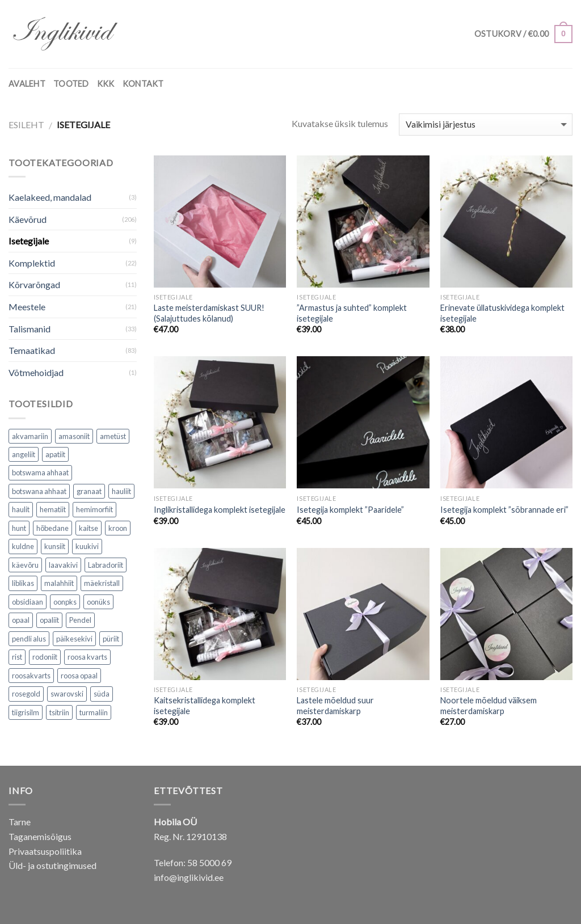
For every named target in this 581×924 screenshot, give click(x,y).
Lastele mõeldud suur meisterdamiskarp (335, 706)
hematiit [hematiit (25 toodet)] (53, 509)
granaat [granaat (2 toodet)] (89, 491)
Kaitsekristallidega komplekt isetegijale (205, 706)
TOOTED (71, 84)
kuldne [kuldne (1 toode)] (23, 546)
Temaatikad (32, 350)
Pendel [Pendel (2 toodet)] (80, 620)
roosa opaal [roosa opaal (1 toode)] (79, 676)
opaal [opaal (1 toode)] (21, 620)
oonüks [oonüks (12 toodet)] (98, 602)
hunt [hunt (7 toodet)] (19, 528)
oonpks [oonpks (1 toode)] (65, 602)
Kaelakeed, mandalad (50, 197)
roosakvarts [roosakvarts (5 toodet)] (31, 676)
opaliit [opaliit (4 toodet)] (49, 620)
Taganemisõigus (40, 836)
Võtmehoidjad (36, 372)
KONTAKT (143, 84)
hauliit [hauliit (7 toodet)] (121, 491)
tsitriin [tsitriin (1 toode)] (59, 712)
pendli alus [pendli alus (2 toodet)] (29, 639)
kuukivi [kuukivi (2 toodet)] (87, 546)
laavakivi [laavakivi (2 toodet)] (63, 565)
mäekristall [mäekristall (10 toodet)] (102, 583)
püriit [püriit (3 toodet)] (111, 639)
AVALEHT (27, 84)
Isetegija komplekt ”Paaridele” (350, 510)
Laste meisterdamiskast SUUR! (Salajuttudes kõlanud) (209, 313)
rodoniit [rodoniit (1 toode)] (45, 657)
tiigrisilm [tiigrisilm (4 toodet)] (26, 712)
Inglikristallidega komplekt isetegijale (220, 510)
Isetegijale (29, 241)
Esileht (26, 125)
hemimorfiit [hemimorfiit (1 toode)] (94, 509)
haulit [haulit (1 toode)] (21, 509)
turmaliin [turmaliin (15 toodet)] (94, 712)
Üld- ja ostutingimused (52, 865)
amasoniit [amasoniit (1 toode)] (74, 436)
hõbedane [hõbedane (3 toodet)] (52, 528)
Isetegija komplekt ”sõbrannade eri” (504, 510)
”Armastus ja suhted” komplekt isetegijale (352, 313)
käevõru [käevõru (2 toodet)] (25, 565)
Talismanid (30, 329)
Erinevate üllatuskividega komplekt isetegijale (502, 313)
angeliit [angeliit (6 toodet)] (24, 454)
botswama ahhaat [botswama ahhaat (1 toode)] (40, 472)
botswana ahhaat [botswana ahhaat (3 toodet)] (39, 491)
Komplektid (32, 263)
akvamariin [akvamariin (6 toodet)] (30, 436)
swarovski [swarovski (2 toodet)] (67, 694)
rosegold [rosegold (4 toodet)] (26, 694)
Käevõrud (28, 219)
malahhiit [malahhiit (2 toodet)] (59, 583)
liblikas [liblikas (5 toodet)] (23, 583)
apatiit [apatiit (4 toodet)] (55, 454)
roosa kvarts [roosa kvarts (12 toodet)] (87, 657)
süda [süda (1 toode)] (102, 694)
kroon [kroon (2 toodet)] (118, 528)
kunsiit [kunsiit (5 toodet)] (55, 546)
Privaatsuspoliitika (45, 851)
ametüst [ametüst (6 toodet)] (113, 436)
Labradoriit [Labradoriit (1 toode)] (106, 565)
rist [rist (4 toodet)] (17, 657)
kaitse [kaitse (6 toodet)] (89, 528)
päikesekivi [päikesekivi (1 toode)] (74, 639)
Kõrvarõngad (34, 284)
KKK (106, 84)
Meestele (27, 307)
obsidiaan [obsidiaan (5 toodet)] (28, 602)
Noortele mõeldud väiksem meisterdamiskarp (489, 706)
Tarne (20, 822)
